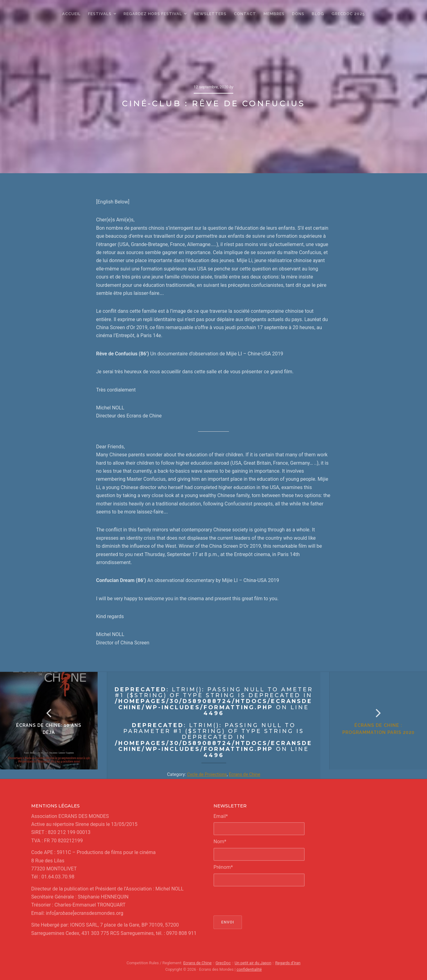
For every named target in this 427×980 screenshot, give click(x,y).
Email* (221, 816)
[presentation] (260, 901)
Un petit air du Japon (253, 963)
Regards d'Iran (287, 963)
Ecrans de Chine (245, 775)
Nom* (220, 842)
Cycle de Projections (207, 775)
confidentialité (249, 969)
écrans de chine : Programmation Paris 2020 (374, 733)
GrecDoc (223, 963)
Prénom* (223, 867)
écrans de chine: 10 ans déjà (53, 733)
